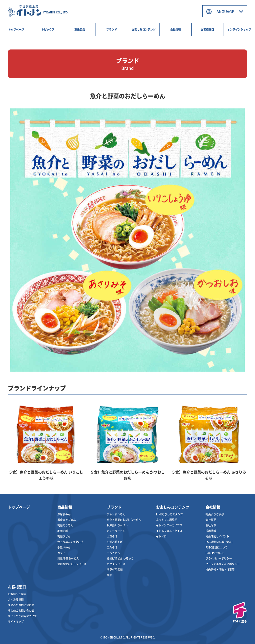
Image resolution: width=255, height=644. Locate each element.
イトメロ (161, 536)
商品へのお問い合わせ (21, 605)
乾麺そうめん (65, 525)
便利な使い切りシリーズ (72, 564)
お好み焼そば (115, 542)
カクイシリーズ (116, 564)
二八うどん (113, 553)
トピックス (48, 29)
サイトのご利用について (22, 616)
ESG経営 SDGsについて (219, 542)
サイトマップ (16, 621)
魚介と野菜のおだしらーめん (124, 520)
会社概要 (211, 520)
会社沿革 (211, 525)
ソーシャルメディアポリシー (223, 564)
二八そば (112, 547)
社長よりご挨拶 (215, 514)
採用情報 (211, 531)
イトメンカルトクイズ (169, 531)
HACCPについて (215, 553)
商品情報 (65, 507)
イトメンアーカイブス (169, 525)
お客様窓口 (207, 29)
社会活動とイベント (217, 536)
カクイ (61, 553)
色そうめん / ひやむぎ (70, 542)
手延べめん (64, 547)
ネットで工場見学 (167, 520)
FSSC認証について (217, 547)
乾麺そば (63, 531)
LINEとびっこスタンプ (169, 514)
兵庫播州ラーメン (117, 525)
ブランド (112, 29)
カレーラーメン (116, 531)
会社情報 (176, 29)
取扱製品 (80, 29)
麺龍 (109, 575)
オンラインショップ (239, 29)
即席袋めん (64, 514)
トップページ (16, 29)
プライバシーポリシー (219, 558)
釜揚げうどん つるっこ (120, 558)
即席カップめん (67, 520)
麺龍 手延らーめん (68, 558)
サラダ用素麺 (115, 569)
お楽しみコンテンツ (144, 29)
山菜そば (112, 536)
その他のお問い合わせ (21, 610)
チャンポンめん (116, 514)
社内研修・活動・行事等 (220, 569)
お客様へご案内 (17, 594)
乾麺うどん (64, 536)
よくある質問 (16, 599)
